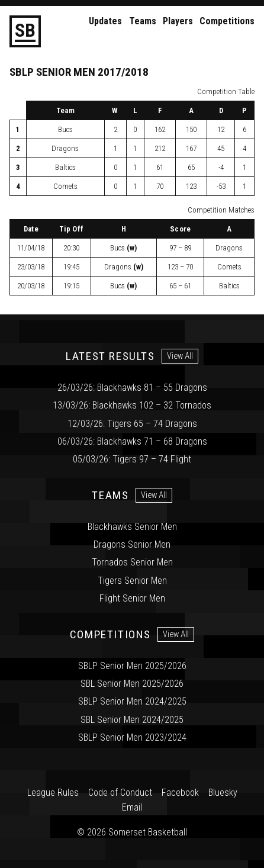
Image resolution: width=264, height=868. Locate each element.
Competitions (227, 21)
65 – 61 (180, 286)
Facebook (180, 793)
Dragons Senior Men (132, 544)
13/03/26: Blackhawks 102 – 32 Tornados (132, 405)
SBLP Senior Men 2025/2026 (132, 666)
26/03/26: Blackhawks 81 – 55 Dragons (132, 388)
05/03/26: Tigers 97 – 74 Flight (132, 459)
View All (180, 356)
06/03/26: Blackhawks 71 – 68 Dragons (132, 441)
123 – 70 (180, 267)
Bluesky (223, 793)
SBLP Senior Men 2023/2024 (132, 737)
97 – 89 (180, 248)
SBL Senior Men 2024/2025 (132, 720)
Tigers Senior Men (132, 581)
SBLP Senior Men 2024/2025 (132, 701)
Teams (143, 21)
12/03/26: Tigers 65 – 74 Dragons (132, 424)
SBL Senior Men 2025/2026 (132, 684)
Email (132, 807)
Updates (105, 21)
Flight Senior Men (132, 598)
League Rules (53, 793)
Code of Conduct (120, 793)
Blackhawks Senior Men (132, 527)
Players (178, 21)
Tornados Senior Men (132, 562)
